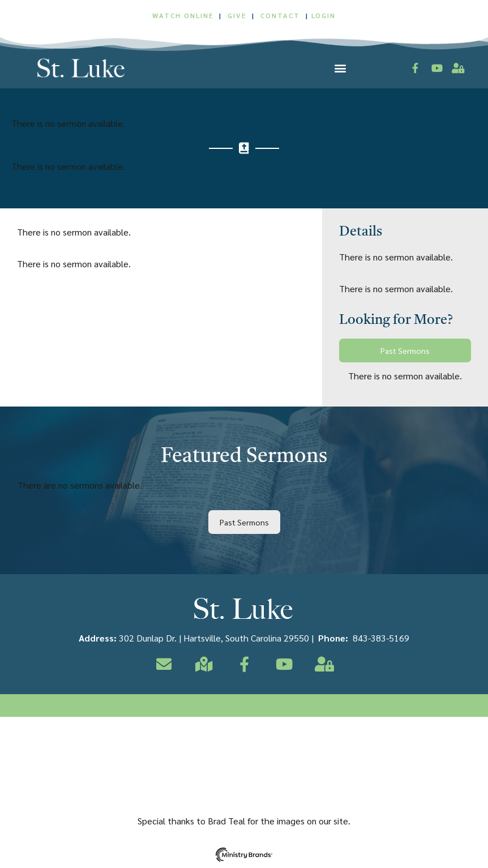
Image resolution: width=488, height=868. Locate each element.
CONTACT (282, 15)
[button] (340, 68)
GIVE (237, 15)
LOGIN (324, 15)
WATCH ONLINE (183, 15)
